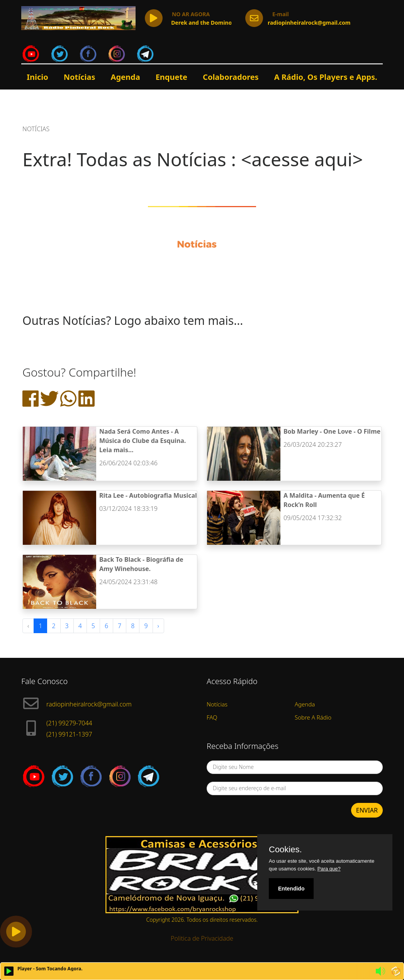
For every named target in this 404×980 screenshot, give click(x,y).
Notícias (80, 77)
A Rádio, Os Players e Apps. (326, 77)
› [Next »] (158, 626)
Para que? (329, 869)
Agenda (126, 77)
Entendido (291, 889)
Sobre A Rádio (313, 717)
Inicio (37, 77)
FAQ (212, 717)
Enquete (171, 77)
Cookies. (285, 850)
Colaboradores (231, 77)
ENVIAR (367, 810)
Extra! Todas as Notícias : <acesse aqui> (193, 159)
